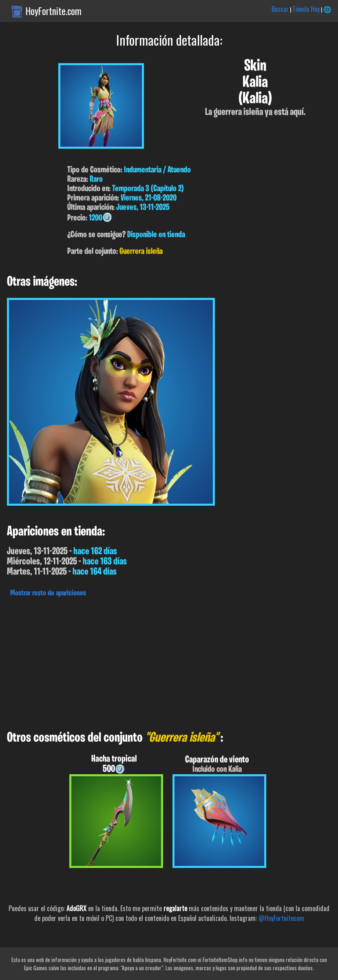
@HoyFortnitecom (281, 918)
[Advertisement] (169, 662)
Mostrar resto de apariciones (48, 593)
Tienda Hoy (306, 9)
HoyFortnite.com (54, 11)
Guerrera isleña (141, 252)
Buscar (280, 9)
